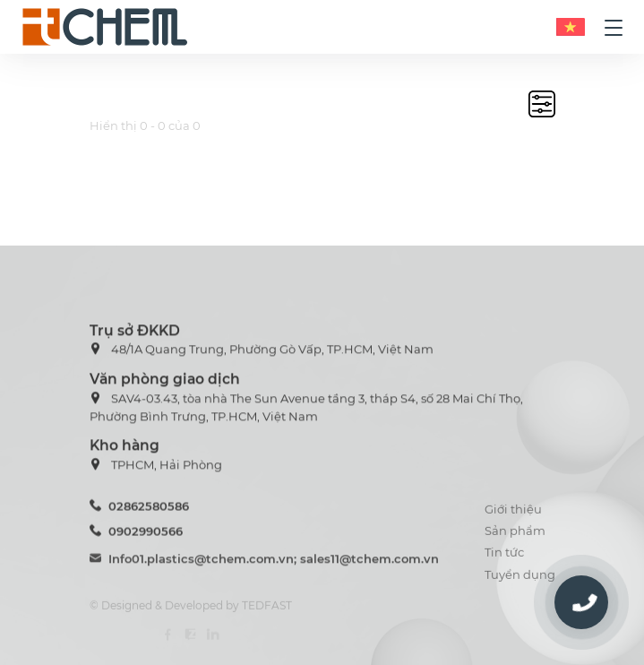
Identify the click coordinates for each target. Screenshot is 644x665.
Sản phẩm (515, 539)
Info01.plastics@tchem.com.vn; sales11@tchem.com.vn (264, 565)
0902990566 (136, 536)
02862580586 (139, 510)
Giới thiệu (513, 517)
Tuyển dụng (520, 582)
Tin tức (504, 560)
